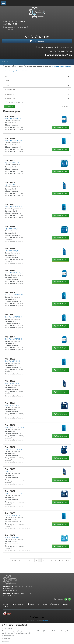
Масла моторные (22, 71)
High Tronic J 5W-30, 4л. (12, 229)
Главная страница (9, 71)
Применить (9, 106)
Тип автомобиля (37, 98)
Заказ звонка (37, 41)
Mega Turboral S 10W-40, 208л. (14, 207)
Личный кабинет (19, 604)
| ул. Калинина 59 (15, 27)
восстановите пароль (61, 66)
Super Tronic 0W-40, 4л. (12, 405)
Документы (55, 604)
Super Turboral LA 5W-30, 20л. (14, 339)
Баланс (6, 604)
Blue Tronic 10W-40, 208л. (13, 515)
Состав (37, 81)
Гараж (65, 604)
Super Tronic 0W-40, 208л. (13, 361)
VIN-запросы (42, 604)
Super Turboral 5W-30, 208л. (14, 141)
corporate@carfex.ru (11, 29)
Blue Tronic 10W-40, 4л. (12, 537)
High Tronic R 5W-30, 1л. (12, 185)
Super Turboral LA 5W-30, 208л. (14, 295)
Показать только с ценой (15, 102)
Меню (5, 62)
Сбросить (64, 106)
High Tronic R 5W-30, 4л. (12, 163)
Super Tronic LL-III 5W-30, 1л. (14, 471)
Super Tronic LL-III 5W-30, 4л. (14, 493)
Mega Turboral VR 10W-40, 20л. (14, 273)
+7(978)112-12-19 (37, 37)
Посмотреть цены (61, 127)
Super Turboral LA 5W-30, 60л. (14, 317)
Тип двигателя (37, 94)
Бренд (37, 76)
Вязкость (37, 85)
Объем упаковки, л (37, 90)
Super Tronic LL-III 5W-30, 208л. (14, 427)
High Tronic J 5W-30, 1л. (12, 251)
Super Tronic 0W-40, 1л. (12, 383)
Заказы (31, 604)
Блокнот (8, 606)
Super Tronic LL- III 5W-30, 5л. (14, 449)
